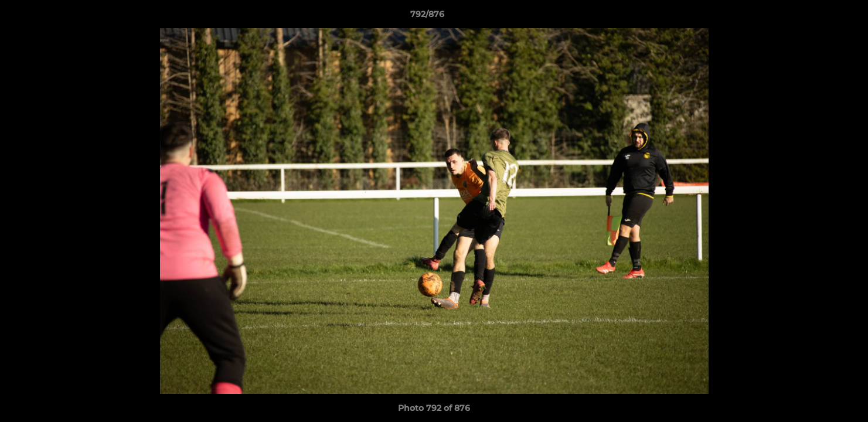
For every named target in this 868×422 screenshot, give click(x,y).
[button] (819, 17)
